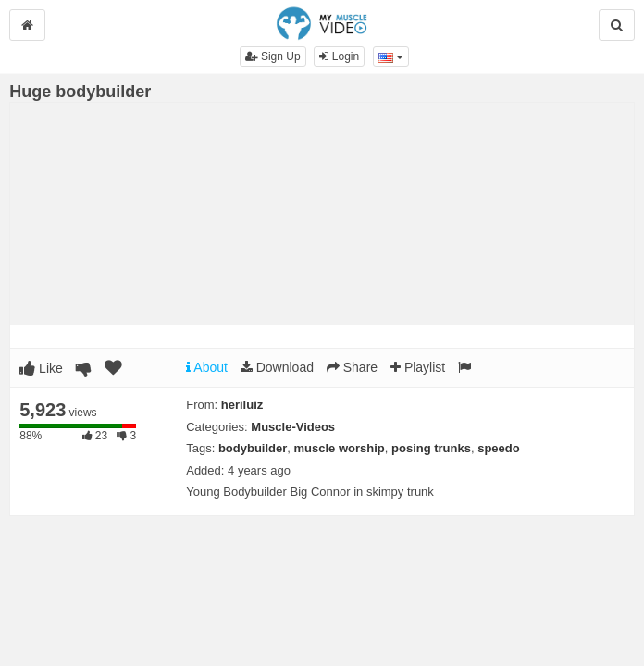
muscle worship (340, 448)
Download (277, 367)
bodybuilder (253, 448)
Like (41, 368)
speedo (499, 448)
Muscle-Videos (293, 427)
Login (339, 56)
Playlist (418, 367)
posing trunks (431, 448)
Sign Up (273, 56)
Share (352, 367)
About (207, 367)
